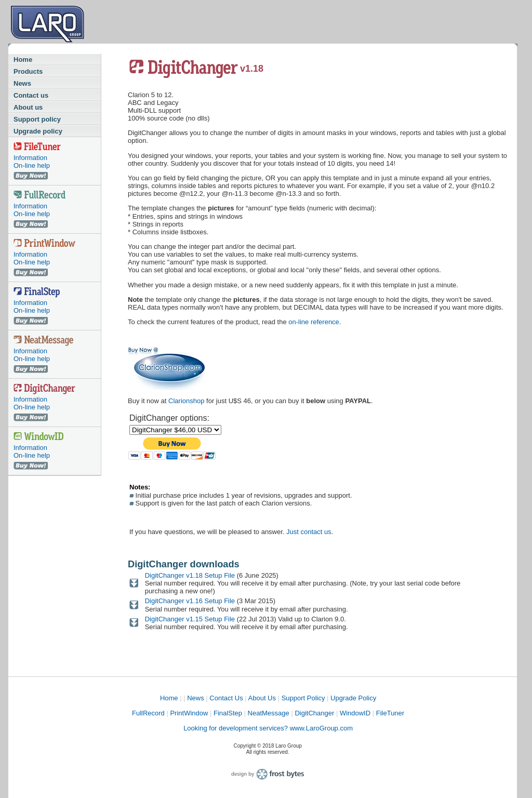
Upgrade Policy (353, 698)
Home (23, 59)
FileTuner (390, 713)
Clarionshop (186, 401)
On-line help (32, 165)
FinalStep (228, 713)
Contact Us (226, 698)
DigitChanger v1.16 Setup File (191, 601)
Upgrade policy (38, 131)
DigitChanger (314, 713)
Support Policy (303, 698)
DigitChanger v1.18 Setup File (191, 575)
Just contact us (309, 532)
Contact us (31, 95)
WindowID (355, 713)
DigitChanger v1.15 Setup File (191, 619)
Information (30, 158)
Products (28, 71)
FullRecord (148, 713)
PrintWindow (189, 713)
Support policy (37, 119)
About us (28, 107)
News (22, 83)
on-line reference (314, 322)
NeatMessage (269, 713)
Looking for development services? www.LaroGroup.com (268, 728)
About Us (262, 698)
